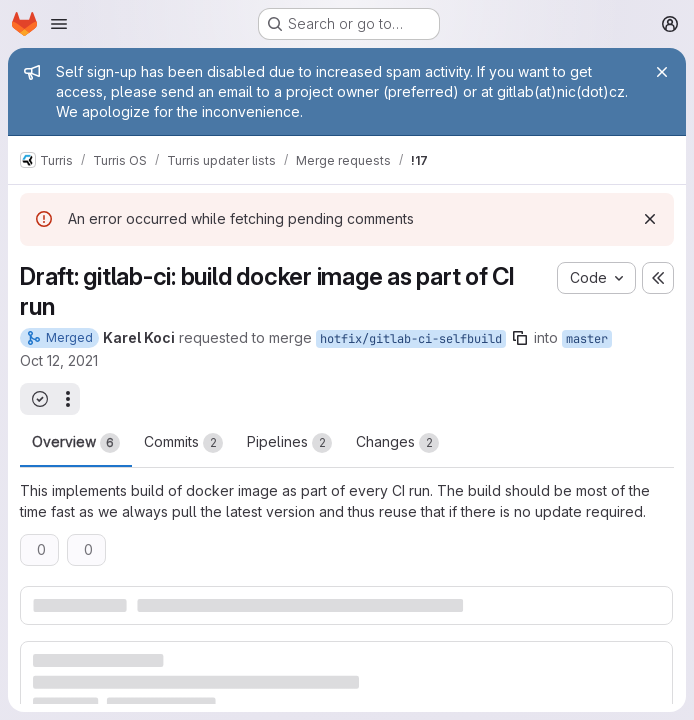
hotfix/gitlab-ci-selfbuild (411, 339)
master (587, 339)
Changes (397, 443)
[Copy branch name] (520, 338)
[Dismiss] (650, 219)
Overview (76, 443)
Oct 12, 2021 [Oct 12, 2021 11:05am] (59, 360)
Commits (183, 443)
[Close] (662, 72)
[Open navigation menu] (59, 24)
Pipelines (289, 443)
